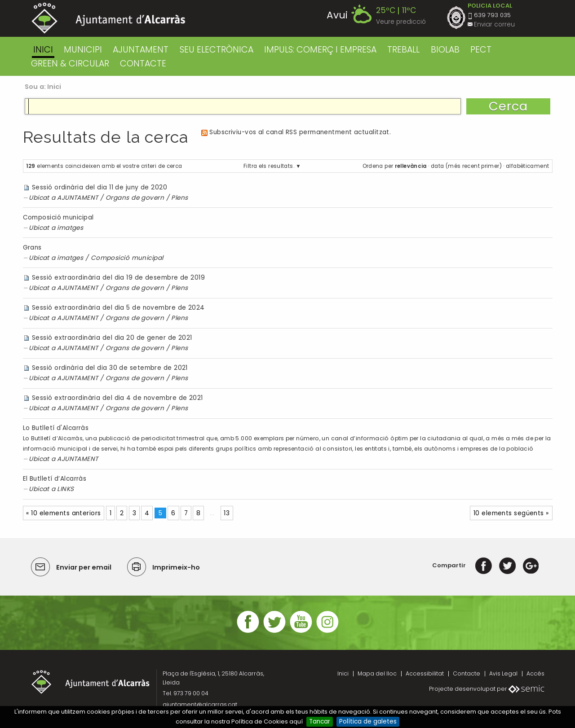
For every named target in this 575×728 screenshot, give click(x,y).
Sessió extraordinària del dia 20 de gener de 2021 (112, 338)
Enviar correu (494, 24)
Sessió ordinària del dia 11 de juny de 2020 (100, 187)
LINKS (65, 489)
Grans (32, 248)
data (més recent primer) (466, 166)
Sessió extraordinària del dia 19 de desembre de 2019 (118, 278)
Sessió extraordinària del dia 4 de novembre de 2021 (117, 398)
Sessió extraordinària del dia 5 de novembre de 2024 (118, 308)
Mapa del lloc (377, 673)
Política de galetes (368, 721)
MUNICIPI (83, 50)
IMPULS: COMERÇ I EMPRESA (320, 50)
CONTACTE (143, 64)
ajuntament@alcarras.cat (200, 704)
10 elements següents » (511, 513)
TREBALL (403, 50)
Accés (535, 673)
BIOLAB (445, 50)
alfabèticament (527, 166)
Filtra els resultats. (269, 166)
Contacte (467, 673)
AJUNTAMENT (141, 50)
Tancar (320, 721)
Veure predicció (401, 22)
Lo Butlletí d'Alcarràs (56, 428)
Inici (43, 50)
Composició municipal (58, 217)
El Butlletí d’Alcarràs (55, 479)
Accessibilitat (425, 673)
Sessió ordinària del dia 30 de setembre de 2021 (110, 368)
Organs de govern (135, 198)
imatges (70, 228)
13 (227, 513)
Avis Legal (503, 673)
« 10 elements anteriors (63, 513)
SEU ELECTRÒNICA (217, 50)
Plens (179, 198)
